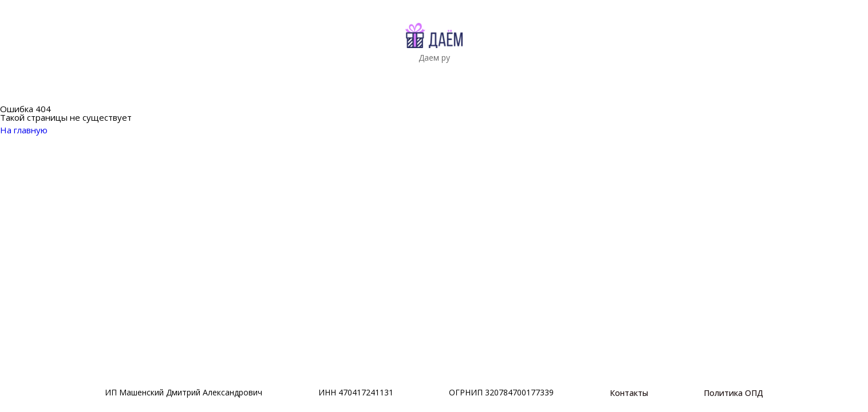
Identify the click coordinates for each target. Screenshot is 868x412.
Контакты (629, 393)
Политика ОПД (733, 393)
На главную (31, 130)
